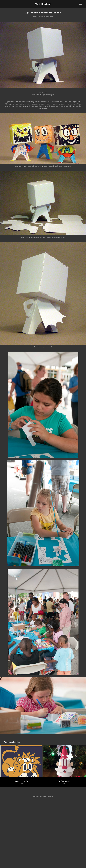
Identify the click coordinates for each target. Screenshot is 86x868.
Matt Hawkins (43, 4)
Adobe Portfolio (47, 797)
